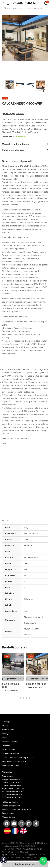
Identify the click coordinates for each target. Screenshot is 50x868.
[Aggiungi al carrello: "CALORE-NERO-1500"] (37, 679)
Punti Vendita (8, 776)
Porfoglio (6, 733)
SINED (27, 563)
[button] (42, 3)
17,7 (26, 575)
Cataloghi (6, 721)
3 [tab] (27, 698)
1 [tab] (21, 698)
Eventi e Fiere (8, 729)
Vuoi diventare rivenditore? (14, 762)
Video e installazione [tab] (13, 150)
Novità (5, 725)
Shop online (7, 772)
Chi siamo (6, 745)
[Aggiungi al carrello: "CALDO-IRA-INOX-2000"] (13, 679)
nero (26, 611)
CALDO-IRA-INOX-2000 (11, 686)
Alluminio (28, 545)
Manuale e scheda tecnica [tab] (16, 144)
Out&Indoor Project (10, 753)
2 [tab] (24, 698)
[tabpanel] (13, 674)
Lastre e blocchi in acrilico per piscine (19, 757)
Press (4, 737)
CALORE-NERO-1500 (36, 684)
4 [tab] (29, 698)
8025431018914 (31, 557)
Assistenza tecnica (10, 741)
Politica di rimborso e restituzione (17, 809)
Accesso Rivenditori (11, 766)
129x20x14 (29, 599)
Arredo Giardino (9, 749)
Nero (26, 539)
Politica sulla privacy (11, 806)
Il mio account (8, 813)
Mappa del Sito (9, 817)
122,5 (26, 569)
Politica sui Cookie (10, 802)
